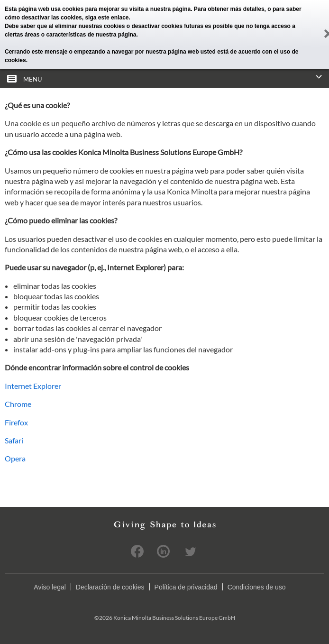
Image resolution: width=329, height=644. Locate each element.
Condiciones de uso (257, 587)
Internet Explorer (33, 386)
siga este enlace (107, 18)
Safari (14, 440)
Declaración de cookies (110, 587)
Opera (15, 458)
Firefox (16, 422)
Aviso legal (50, 587)
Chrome (18, 404)
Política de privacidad (186, 587)
